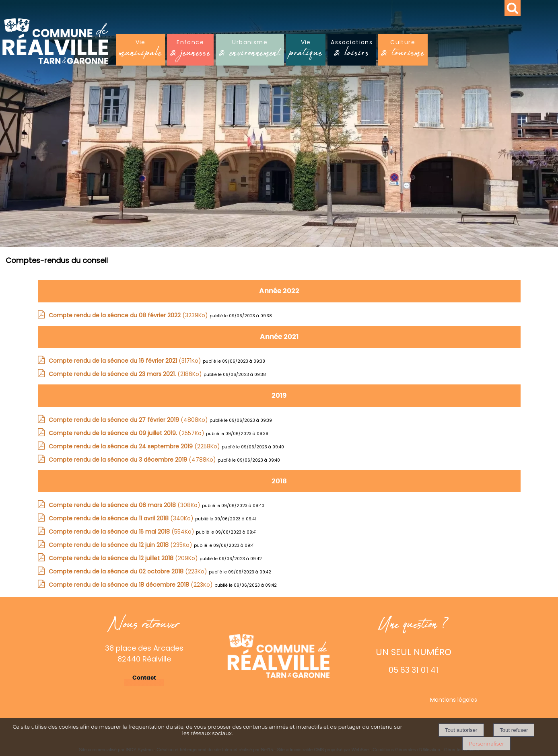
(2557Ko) (127, 433)
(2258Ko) (135, 446)
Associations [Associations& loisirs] (352, 50)
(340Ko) (122, 518)
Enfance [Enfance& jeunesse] (190, 50)
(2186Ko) (126, 374)
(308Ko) (125, 505)
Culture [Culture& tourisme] (403, 50)
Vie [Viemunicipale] (140, 50)
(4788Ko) (133, 460)
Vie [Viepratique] (306, 50)
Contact (144, 678)
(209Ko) (124, 558)
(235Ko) (121, 545)
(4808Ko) (129, 420)
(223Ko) (129, 571)
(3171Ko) (126, 361)
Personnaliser (486, 744)
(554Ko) (122, 532)
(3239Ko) (129, 315)
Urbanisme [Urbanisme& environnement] (250, 50)
